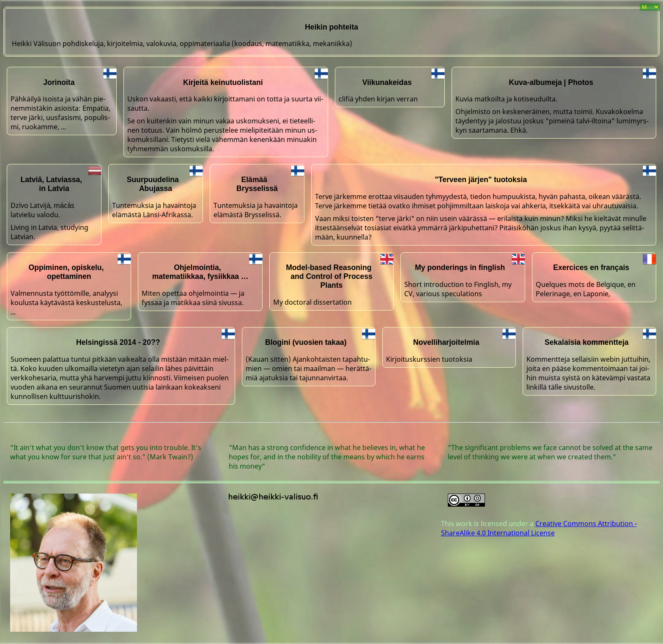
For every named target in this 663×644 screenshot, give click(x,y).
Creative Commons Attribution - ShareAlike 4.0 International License (539, 528)
